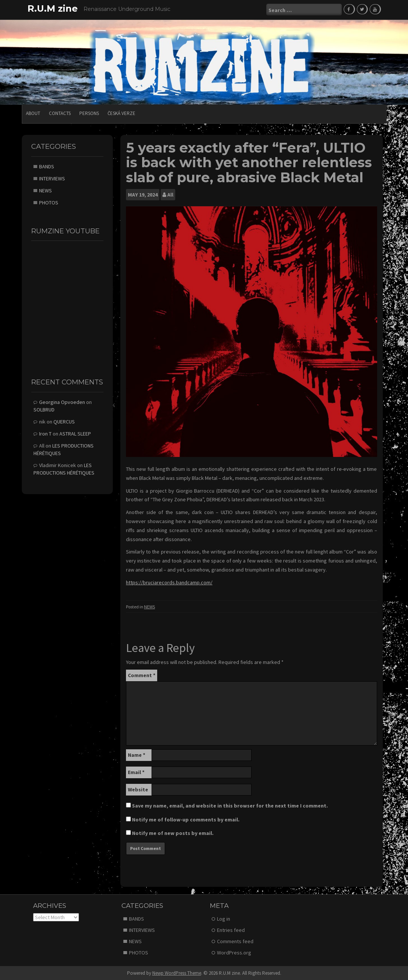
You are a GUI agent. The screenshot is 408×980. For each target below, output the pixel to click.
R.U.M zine (53, 8)
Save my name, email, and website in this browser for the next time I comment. (230, 805)
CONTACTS (60, 113)
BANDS (47, 166)
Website (138, 789)
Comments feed (235, 941)
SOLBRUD (44, 409)
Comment (142, 675)
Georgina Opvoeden (62, 402)
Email (136, 772)
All (170, 194)
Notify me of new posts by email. (173, 833)
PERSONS (89, 113)
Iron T (45, 433)
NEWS (149, 606)
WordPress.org (234, 952)
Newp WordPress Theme (177, 972)
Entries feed (231, 929)
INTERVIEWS (52, 178)
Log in (224, 918)
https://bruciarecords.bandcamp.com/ (169, 582)
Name (137, 755)
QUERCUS (64, 421)
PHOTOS (49, 202)
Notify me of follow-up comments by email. (186, 819)
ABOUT (33, 113)
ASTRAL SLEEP (75, 433)
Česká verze (121, 113)
